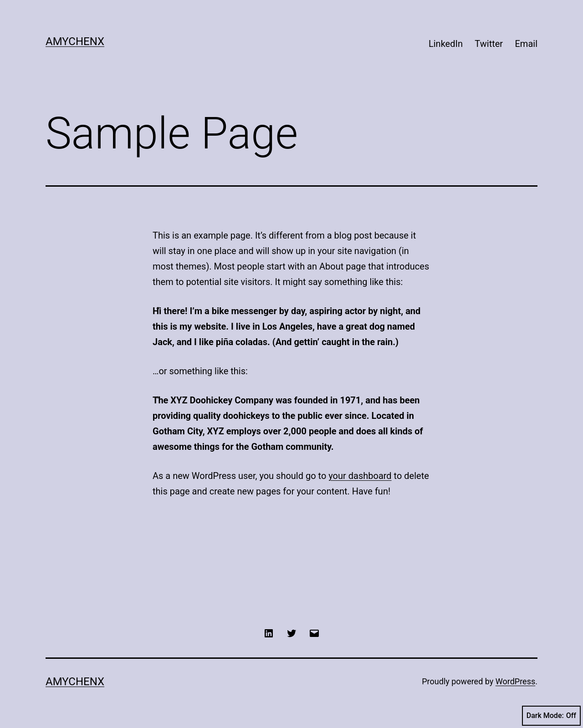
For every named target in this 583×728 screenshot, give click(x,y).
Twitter (489, 44)
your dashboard (360, 476)
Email (526, 44)
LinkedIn (446, 44)
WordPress (515, 681)
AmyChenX (75, 41)
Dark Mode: (551, 716)
